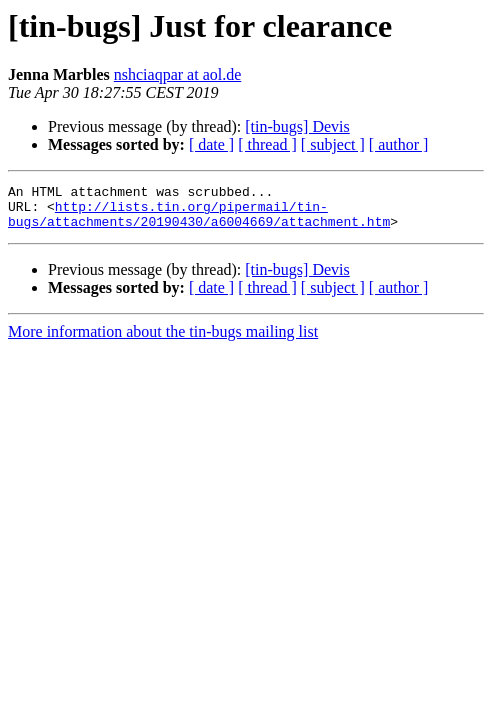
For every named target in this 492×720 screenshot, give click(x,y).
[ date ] (211, 144)
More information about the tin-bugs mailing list (163, 340)
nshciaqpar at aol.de (178, 74)
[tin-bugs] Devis (297, 126)
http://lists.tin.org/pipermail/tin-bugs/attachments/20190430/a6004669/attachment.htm (199, 221)
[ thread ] (267, 144)
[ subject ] (333, 144)
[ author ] (399, 144)
